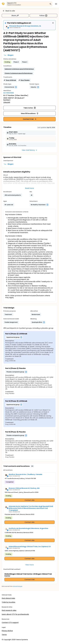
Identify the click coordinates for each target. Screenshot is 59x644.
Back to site (9, 11)
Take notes (30, 108)
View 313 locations (30, 113)
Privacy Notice (7, 631)
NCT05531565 (9, 93)
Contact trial (30, 119)
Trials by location (8, 602)
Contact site (29, 500)
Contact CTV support (10, 622)
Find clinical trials (8, 598)
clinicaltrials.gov (18, 586)
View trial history (29, 150)
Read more (29, 188)
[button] (19, 69)
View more (29, 565)
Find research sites (9, 610)
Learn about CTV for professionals (15, 614)
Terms (4, 635)
